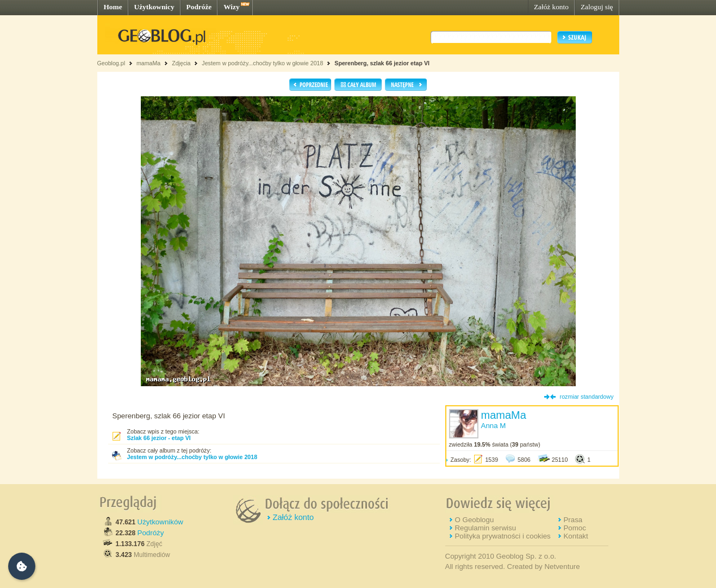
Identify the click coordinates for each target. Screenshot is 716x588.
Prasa (573, 520)
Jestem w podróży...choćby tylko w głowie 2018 (262, 63)
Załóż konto (551, 7)
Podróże (199, 7)
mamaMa (148, 63)
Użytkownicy (154, 7)
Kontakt (575, 536)
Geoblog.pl (111, 63)
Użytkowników (160, 522)
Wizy (231, 7)
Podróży (151, 533)
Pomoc (574, 528)
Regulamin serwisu (485, 528)
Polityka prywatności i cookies (502, 536)
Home (113, 7)
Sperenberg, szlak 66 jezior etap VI (382, 63)
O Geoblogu (474, 520)
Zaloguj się (597, 7)
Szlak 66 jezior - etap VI (159, 438)
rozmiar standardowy (587, 397)
